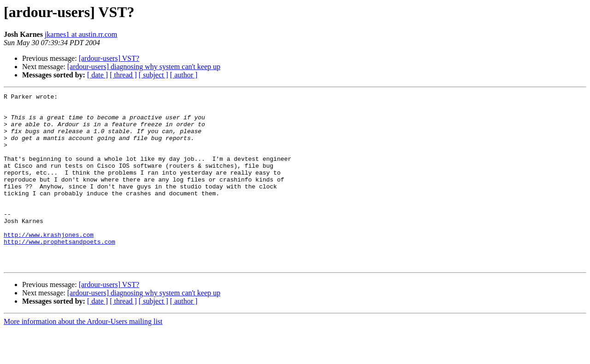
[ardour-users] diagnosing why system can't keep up (144, 67)
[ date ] (97, 75)
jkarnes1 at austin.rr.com (81, 34)
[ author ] (184, 75)
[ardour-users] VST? (109, 58)
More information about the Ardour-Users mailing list (83, 356)
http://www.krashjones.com (49, 264)
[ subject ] (153, 75)
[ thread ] (123, 75)
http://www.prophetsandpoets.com (59, 272)
